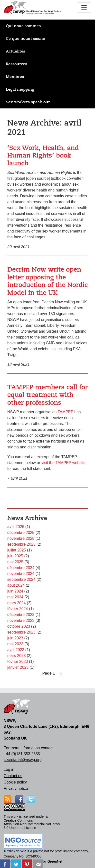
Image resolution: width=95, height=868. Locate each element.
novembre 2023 (21, 620)
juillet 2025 (17, 550)
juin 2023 (15, 638)
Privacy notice (16, 789)
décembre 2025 (21, 533)
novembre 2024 (21, 574)
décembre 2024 (21, 568)
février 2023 (18, 662)
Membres (15, 77)
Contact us (13, 776)
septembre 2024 (21, 579)
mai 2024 (15, 597)
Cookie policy (15, 782)
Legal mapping (20, 89)
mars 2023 (17, 656)
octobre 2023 (19, 626)
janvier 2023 (18, 667)
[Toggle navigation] (84, 8)
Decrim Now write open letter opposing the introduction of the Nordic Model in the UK (47, 281)
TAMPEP (66, 412)
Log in (9, 769)
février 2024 (18, 609)
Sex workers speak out (28, 102)
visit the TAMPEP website (63, 463)
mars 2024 (17, 603)
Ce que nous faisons (25, 39)
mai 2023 (15, 644)
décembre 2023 (21, 615)
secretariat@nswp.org (23, 760)
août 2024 (16, 585)
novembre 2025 (21, 538)
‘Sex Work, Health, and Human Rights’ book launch (43, 155)
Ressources (16, 64)
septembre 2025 (21, 544)
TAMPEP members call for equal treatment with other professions (47, 395)
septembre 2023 (21, 632)
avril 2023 (16, 650)
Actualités (15, 51)
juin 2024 (15, 591)
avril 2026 (16, 527)
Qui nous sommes (23, 26)
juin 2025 (15, 556)
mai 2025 (15, 562)
